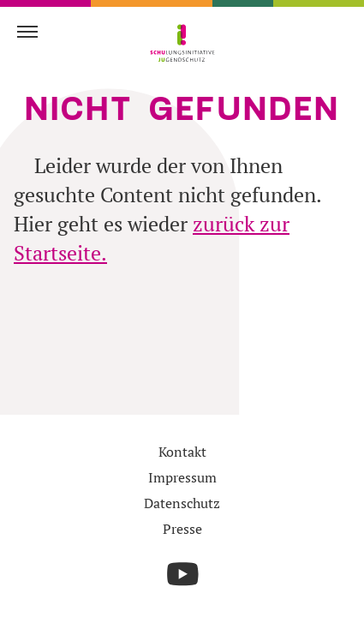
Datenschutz (182, 503)
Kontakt (182, 452)
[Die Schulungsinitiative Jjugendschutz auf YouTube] (182, 574)
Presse (182, 529)
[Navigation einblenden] (27, 31)
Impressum (182, 477)
